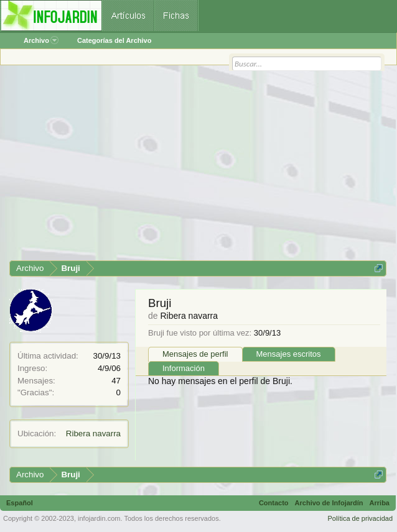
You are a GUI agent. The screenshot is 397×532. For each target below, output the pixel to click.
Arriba (380, 503)
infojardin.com (99, 518)
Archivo (41, 40)
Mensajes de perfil (195, 354)
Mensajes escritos (289, 354)
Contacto (274, 503)
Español (20, 503)
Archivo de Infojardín (329, 503)
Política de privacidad (360, 518)
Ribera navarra (93, 433)
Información (184, 368)
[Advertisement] (198, 167)
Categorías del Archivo (114, 40)
